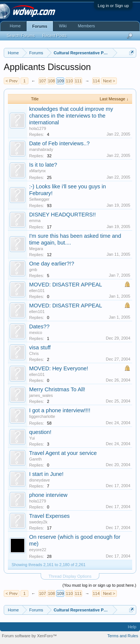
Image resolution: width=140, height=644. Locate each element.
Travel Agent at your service (63, 453)
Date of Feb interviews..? (59, 143)
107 (42, 81)
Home (15, 26)
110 (69, 81)
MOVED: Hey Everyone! (59, 368)
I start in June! (46, 474)
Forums (40, 26)
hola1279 (38, 128)
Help (132, 627)
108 (51, 81)
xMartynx (38, 171)
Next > (109, 81)
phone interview (48, 495)
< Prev (12, 81)
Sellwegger (39, 199)
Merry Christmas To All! (57, 389)
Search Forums (21, 36)
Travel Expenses (49, 516)
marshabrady (41, 149)
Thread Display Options (70, 576)
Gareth (35, 459)
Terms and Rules (123, 636)
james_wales (41, 395)
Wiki (63, 26)
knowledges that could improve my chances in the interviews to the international (71, 116)
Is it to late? (43, 165)
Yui (32, 438)
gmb (33, 270)
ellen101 (37, 291)
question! (40, 432)
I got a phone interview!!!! (60, 410)
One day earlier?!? (52, 264)
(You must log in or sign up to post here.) (99, 585)
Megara (36, 249)
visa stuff (40, 347)
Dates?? (39, 326)
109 (60, 81)
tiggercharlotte (42, 416)
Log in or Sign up (113, 6)
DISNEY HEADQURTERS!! (63, 215)
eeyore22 (38, 550)
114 (96, 81)
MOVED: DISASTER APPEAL (66, 285)
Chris (34, 353)
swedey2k (38, 522)
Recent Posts (54, 36)
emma (35, 221)
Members (86, 26)
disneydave (40, 480)
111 (78, 81)
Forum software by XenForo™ (29, 636)
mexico (36, 332)
